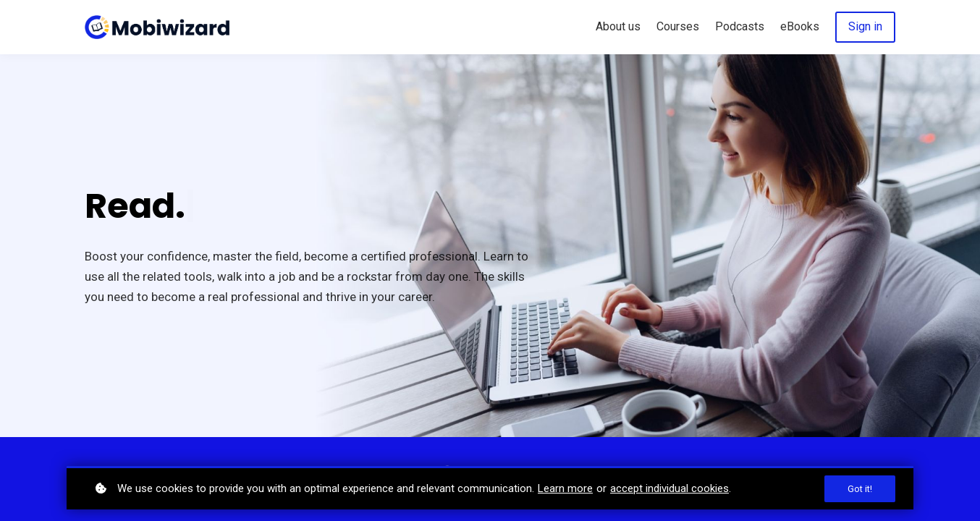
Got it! (860, 489)
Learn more (565, 488)
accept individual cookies (669, 488)
